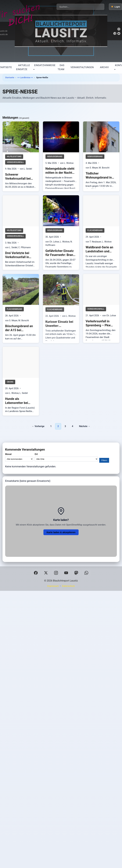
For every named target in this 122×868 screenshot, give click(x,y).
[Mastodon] (76, 573)
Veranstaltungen (82, 67)
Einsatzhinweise (45, 65)
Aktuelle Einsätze (23, 67)
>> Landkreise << (25, 77)
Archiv (104, 67)
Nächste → (85, 426)
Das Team (61, 67)
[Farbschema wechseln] (115, 7)
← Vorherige (38, 426)
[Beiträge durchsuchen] (80, 7)
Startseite (10, 77)
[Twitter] (46, 573)
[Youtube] (66, 573)
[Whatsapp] (86, 573)
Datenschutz (68, 586)
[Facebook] (36, 573)
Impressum (53, 586)
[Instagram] (56, 573)
